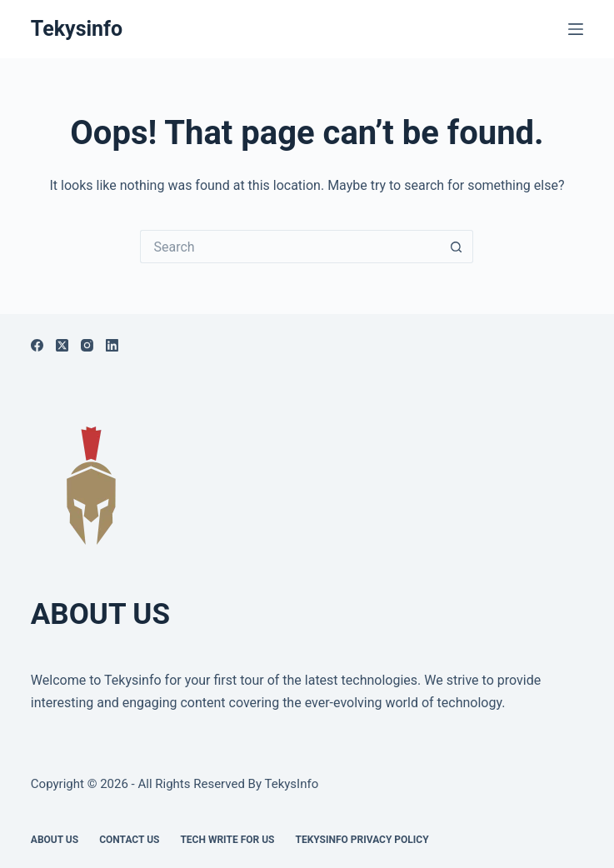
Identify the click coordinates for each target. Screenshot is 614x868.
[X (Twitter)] (62, 345)
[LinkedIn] (112, 345)
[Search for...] (290, 247)
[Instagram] (87, 345)
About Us (55, 840)
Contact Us (129, 840)
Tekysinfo (77, 29)
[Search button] (457, 247)
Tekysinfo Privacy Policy (362, 840)
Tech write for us (227, 840)
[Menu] (576, 29)
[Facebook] (37, 345)
